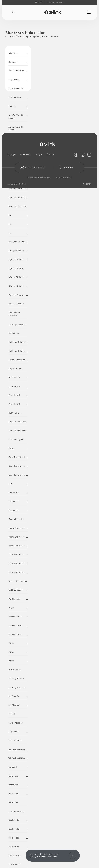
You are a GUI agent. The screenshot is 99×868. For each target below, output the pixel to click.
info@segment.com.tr (56, 2)
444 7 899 (39, 2)
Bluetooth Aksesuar (50, 37)
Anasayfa (9, 37)
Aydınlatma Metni (64, 177)
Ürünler (19, 37)
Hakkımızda (26, 155)
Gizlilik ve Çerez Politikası (39, 177)
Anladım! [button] (72, 854)
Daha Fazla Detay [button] (49, 857)
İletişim (39, 155)
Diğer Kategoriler (32, 37)
